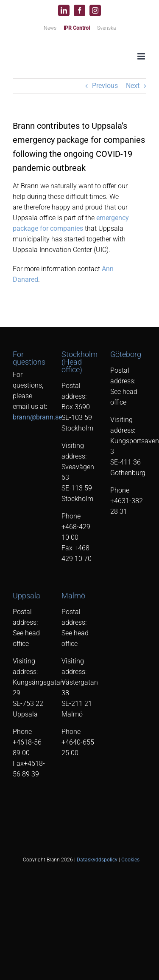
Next (133, 86)
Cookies (130, 860)
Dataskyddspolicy (97, 860)
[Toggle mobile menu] (142, 56)
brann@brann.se (37, 417)
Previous (105, 86)
